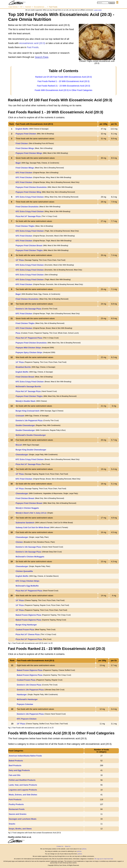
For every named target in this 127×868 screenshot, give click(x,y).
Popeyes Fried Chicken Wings (29, 153)
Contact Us (60, 846)
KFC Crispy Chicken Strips (27, 581)
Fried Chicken (22, 143)
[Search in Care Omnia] (103, 3)
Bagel (18, 163)
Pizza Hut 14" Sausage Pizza (28, 216)
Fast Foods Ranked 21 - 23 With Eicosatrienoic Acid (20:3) (63, 86)
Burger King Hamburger (26, 625)
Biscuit (19, 445)
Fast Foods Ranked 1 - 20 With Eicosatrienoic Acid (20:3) (63, 81)
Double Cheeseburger (25, 425)
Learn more (98, 10)
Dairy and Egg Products (19, 770)
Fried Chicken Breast (25, 377)
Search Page (42, 57)
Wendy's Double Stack (26, 401)
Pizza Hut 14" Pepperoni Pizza (29, 338)
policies (84, 849)
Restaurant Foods (17, 809)
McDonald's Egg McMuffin (27, 586)
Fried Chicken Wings (25, 148)
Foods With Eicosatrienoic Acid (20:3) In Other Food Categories (63, 90)
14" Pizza (20, 260)
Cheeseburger (22, 455)
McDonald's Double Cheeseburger (31, 435)
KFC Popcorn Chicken (27, 719)
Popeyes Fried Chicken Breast (29, 246)
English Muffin (22, 129)
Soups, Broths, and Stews (20, 829)
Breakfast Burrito (23, 367)
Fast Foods (33, 47)
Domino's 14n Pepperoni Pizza (29, 421)
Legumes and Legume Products (23, 790)
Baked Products (16, 761)
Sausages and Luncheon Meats (23, 819)
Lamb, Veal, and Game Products (23, 785)
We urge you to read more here (104, 859)
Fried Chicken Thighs (25, 226)
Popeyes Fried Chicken (26, 134)
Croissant (20, 416)
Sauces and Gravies (18, 814)
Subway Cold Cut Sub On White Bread (32, 528)
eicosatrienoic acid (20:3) (32, 43)
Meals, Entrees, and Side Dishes (23, 795)
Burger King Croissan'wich (27, 411)
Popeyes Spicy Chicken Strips (29, 352)
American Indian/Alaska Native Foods (25, 756)
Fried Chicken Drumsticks (27, 207)
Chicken (19, 542)
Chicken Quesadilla (24, 571)
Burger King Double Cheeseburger (31, 450)
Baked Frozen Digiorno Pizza (28, 615)
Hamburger (22, 695)
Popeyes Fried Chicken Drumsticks (31, 187)
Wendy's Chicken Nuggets (27, 508)
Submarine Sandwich (25, 523)
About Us (68, 846)
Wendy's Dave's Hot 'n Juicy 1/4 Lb (31, 513)
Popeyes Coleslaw (25, 704)
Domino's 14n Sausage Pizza (28, 309)
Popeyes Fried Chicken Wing (28, 192)
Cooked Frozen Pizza (25, 630)
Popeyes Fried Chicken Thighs (29, 250)
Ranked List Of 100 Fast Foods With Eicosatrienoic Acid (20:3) (63, 77)
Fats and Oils (15, 775)
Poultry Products (16, 804)
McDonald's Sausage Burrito (28, 387)
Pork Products (15, 800)
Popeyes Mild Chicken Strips (28, 348)
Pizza (18, 333)
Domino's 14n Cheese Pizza (29, 685)
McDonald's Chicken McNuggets (30, 557)
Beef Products (15, 765)
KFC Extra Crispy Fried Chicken (30, 197)
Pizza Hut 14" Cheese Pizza (28, 634)
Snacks (12, 824)
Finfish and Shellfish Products (22, 780)
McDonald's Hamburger (27, 699)
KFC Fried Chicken (24, 173)
